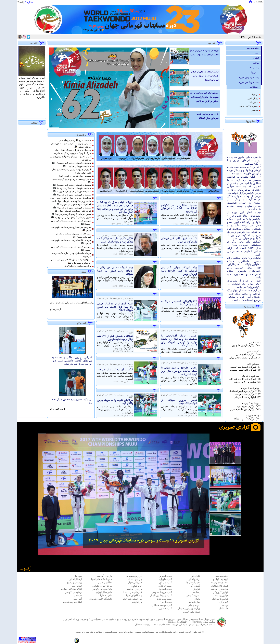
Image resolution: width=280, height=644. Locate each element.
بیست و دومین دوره (250, 77)
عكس (257, 58)
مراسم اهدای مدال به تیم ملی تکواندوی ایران (72, 303)
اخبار (258, 53)
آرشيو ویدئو (55, 309)
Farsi (20, 2)
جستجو (255, 110)
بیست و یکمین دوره (250, 82)
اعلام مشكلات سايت (249, 106)
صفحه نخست (253, 48)
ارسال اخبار (254, 68)
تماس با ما (255, 72)
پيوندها (257, 63)
